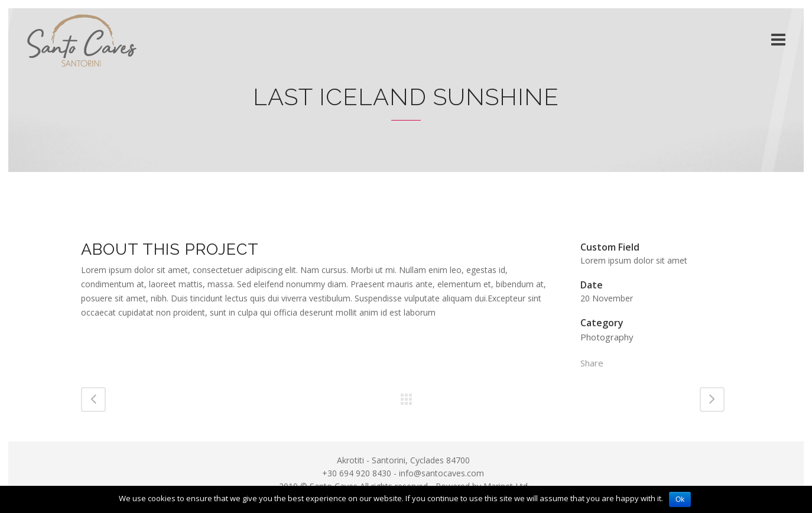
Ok (680, 499)
